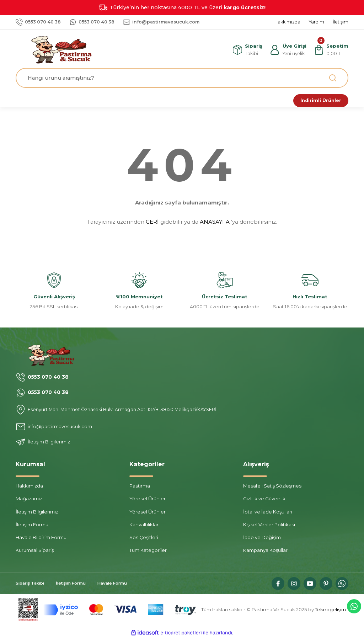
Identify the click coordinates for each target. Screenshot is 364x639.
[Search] (182, 78)
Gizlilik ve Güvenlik (264, 500)
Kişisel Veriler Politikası (269, 526)
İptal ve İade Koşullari (268, 513)
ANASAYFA (215, 223)
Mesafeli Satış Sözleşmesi (273, 487)
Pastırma (140, 487)
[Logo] (65, 49)
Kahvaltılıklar (144, 526)
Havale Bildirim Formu (41, 539)
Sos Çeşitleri (144, 539)
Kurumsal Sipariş (35, 552)
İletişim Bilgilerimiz (37, 513)
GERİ (152, 223)
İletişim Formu (32, 526)
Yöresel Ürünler (148, 500)
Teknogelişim (330, 611)
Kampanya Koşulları (266, 552)
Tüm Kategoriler (148, 552)
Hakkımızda (29, 487)
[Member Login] (287, 50)
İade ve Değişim (262, 539)
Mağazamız (29, 500)
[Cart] (331, 50)
